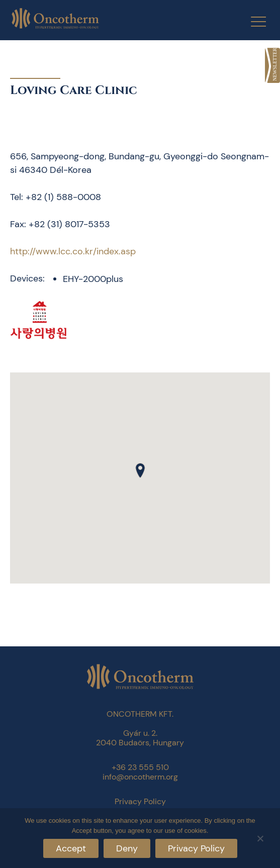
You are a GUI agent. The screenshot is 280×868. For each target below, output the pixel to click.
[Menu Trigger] (252, 21)
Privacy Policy (196, 848)
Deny (127, 848)
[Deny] (260, 837)
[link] (272, 65)
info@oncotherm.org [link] (140, 777)
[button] (140, 470)
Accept (71, 848)
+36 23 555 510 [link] (140, 767)
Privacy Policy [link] (140, 801)
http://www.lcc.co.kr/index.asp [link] (73, 251)
